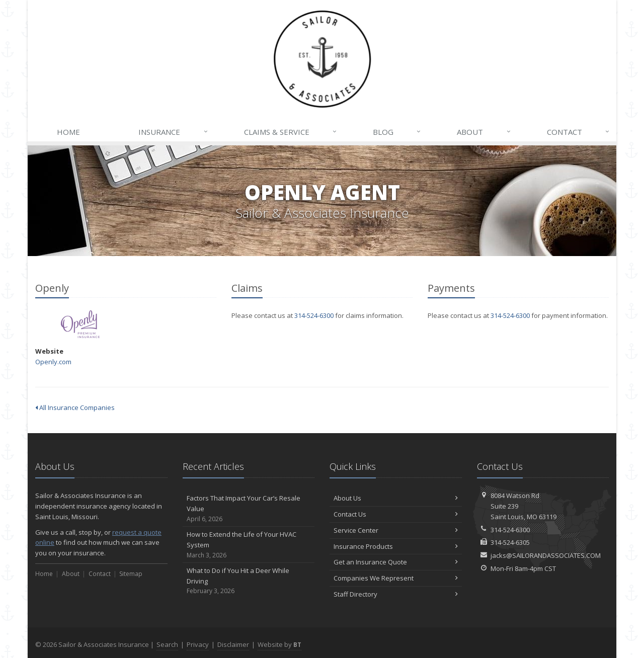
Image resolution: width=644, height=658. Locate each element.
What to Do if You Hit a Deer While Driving (249, 581)
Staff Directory (396, 594)
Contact (579, 132)
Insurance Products (396, 546)
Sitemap (131, 574)
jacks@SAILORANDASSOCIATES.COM (546, 555)
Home (68, 132)
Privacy (198, 644)
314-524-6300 (314, 315)
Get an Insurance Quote (396, 562)
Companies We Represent (396, 578)
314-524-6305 (510, 542)
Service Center (396, 530)
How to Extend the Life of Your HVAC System (249, 545)
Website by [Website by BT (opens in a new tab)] (279, 644)
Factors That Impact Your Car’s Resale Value (249, 509)
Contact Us (396, 514)
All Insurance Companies (75, 407)
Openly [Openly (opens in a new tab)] (80, 324)
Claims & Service (291, 132)
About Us (396, 498)
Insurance (173, 132)
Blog (397, 132)
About (484, 132)
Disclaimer (233, 644)
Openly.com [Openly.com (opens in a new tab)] (53, 362)
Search (167, 644)
